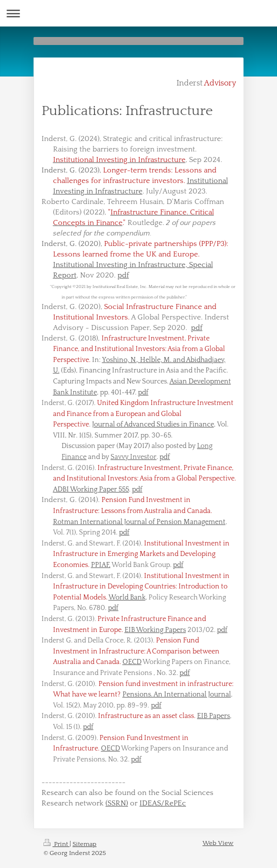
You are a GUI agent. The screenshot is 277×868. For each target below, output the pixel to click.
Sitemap (84, 844)
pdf (123, 275)
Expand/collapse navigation (138, 13)
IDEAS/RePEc (163, 803)
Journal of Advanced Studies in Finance (153, 424)
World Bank (127, 597)
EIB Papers (213, 716)
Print (56, 844)
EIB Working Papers (155, 630)
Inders (52, 500)
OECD (132, 662)
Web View (218, 843)
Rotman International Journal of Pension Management (139, 522)
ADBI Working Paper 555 (91, 489)
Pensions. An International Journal (177, 694)
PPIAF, (101, 565)
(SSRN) (117, 803)
